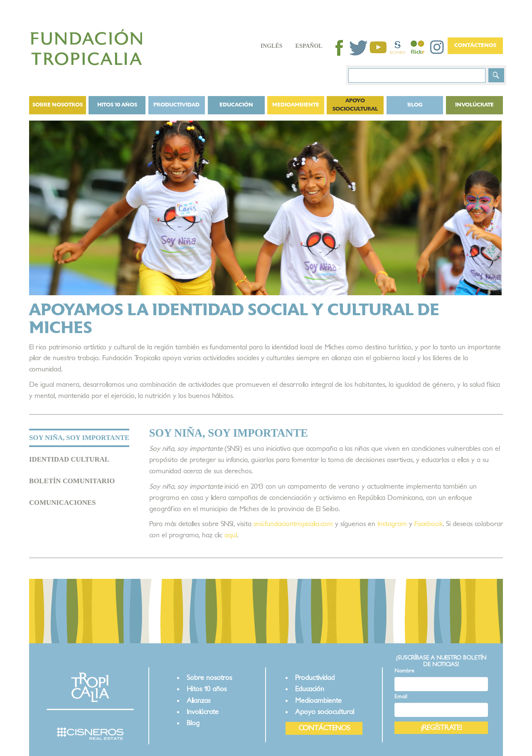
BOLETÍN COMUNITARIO (72, 481)
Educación (236, 105)
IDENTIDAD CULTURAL (69, 459)
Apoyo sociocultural (355, 105)
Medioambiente (296, 105)
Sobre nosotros (58, 105)
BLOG (415, 105)
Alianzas (198, 700)
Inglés (272, 46)
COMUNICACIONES (62, 503)
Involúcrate (474, 105)
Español (309, 46)
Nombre (404, 671)
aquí (231, 535)
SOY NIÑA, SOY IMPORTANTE (79, 438)
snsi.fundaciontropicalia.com (293, 524)
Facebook (429, 524)
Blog (193, 723)
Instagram (392, 524)
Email (401, 697)
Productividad (176, 105)
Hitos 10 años (117, 105)
